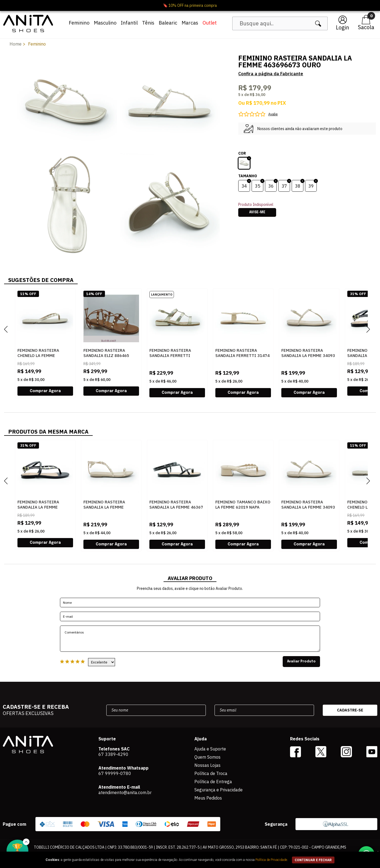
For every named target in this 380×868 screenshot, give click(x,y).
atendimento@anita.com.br (125, 792)
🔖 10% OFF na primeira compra (190, 5)
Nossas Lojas (207, 765)
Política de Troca (211, 773)
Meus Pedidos (208, 798)
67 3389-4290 (113, 754)
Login (343, 27)
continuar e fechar (313, 860)
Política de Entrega (213, 782)
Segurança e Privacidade (218, 790)
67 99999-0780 (115, 773)
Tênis (148, 23)
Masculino (105, 23)
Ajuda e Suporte (210, 749)
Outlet (210, 23)
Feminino (79, 23)
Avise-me (257, 212)
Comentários (190, 639)
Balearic (168, 23)
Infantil (129, 23)
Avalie (273, 114)
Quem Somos (207, 757)
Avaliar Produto (301, 662)
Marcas (190, 23)
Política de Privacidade (271, 860)
